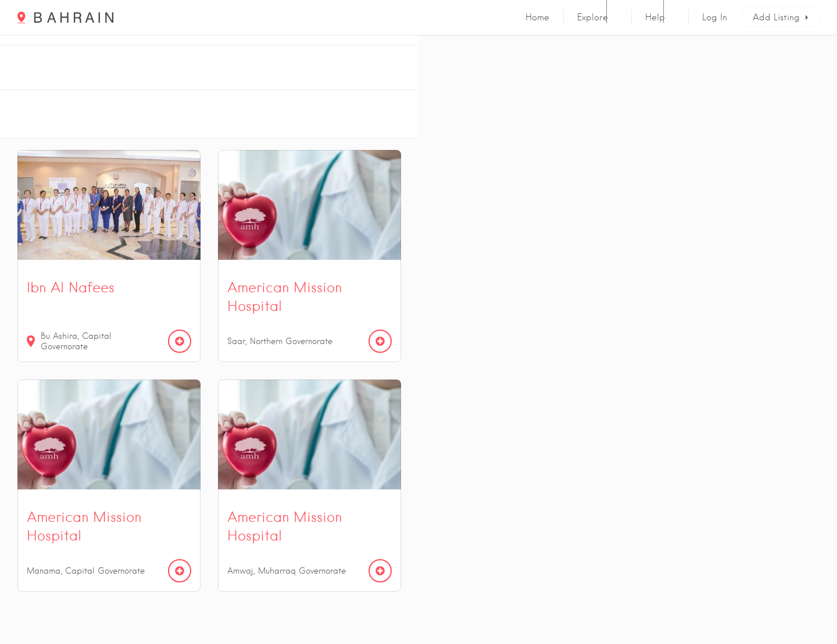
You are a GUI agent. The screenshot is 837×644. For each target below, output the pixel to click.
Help (655, 17)
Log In (715, 17)
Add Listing (776, 17)
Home (537, 17)
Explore (593, 17)
